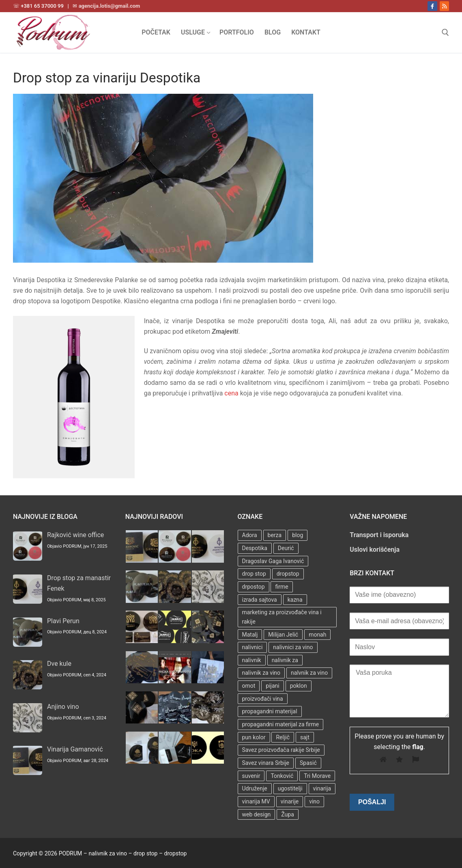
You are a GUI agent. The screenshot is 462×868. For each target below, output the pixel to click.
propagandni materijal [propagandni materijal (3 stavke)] (270, 711)
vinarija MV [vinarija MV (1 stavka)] (256, 801)
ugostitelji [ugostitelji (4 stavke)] (290, 788)
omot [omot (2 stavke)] (249, 686)
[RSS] (444, 6)
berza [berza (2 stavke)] (275, 535)
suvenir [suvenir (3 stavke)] (251, 776)
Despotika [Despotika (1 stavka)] (255, 548)
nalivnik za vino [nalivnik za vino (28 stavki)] (261, 673)
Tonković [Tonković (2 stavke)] (282, 776)
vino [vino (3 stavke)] (314, 801)
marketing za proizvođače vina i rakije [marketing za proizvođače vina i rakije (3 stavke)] (282, 617)
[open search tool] (445, 32)
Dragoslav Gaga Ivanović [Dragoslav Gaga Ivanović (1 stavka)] (273, 561)
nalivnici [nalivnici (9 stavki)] (252, 647)
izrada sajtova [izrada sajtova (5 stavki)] (260, 600)
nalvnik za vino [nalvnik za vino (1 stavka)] (309, 673)
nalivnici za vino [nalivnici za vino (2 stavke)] (293, 647)
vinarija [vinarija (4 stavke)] (322, 788)
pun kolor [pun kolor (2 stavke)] (254, 737)
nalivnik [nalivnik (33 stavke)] (252, 660)
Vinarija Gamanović (75, 749)
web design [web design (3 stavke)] (257, 814)
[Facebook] (432, 6)
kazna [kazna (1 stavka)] (295, 600)
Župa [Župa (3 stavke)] (287, 814)
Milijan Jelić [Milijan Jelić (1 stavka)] (283, 635)
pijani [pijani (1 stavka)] (272, 686)
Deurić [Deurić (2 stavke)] (286, 548)
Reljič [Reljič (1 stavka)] (283, 737)
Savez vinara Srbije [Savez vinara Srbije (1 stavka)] (266, 763)
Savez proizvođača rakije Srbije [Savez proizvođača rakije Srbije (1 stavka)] (281, 750)
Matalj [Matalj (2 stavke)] (250, 635)
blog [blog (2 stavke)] (298, 535)
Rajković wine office (75, 535)
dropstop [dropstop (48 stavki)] (288, 574)
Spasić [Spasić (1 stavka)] (308, 763)
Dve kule (59, 664)
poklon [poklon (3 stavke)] (299, 686)
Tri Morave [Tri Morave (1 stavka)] (317, 776)
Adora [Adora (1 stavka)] (250, 535)
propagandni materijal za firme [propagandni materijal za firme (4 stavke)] (281, 724)
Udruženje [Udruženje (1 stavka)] (255, 788)
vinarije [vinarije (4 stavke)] (290, 801)
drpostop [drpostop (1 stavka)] (254, 587)
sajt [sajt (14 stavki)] (305, 737)
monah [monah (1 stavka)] (317, 635)
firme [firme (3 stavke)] (281, 587)
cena (231, 393)
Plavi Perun (63, 621)
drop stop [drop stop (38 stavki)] (254, 574)
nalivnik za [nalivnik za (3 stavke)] (285, 660)
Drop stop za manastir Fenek (79, 583)
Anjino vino (63, 707)
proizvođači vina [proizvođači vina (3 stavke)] (263, 699)
